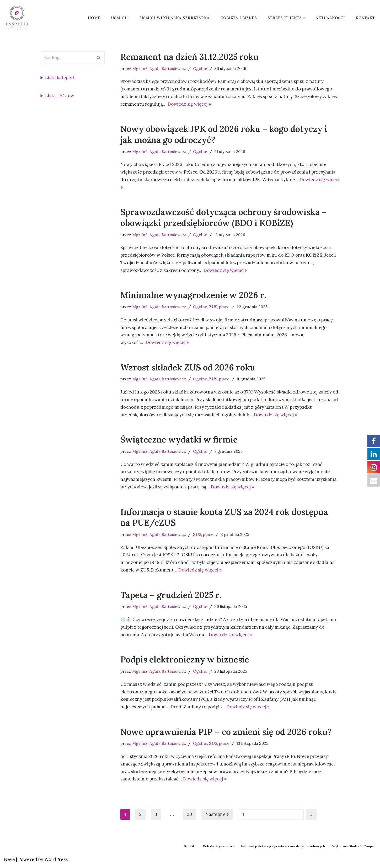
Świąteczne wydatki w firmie (179, 440)
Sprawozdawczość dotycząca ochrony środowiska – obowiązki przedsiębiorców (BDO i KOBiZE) (224, 218)
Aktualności (330, 18)
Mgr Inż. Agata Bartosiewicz (159, 69)
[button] (129, 18)
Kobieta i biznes (239, 18)
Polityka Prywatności (218, 848)
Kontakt (365, 18)
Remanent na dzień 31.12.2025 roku (189, 57)
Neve (9, 861)
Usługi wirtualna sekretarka (175, 18)
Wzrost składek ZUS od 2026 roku (188, 368)
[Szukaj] (67, 57)
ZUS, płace (220, 307)
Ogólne (200, 69)
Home (94, 18)
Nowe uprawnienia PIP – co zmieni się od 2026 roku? (226, 733)
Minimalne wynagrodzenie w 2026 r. (193, 296)
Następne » (217, 816)
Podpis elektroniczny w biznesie (185, 661)
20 (190, 816)
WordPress (56, 861)
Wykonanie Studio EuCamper (354, 848)
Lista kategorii (61, 78)
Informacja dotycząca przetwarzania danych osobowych (283, 848)
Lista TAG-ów (60, 96)
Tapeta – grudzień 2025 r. (171, 596)
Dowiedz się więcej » (190, 104)
